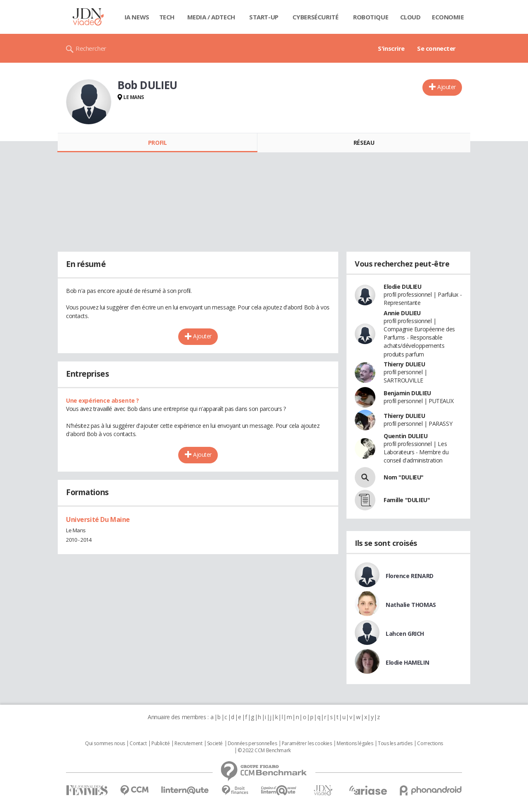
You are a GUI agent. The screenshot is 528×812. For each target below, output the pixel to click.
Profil (157, 143)
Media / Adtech (211, 17)
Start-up (264, 17)
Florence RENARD (410, 576)
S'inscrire (391, 48)
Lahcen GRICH (405, 634)
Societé (215, 744)
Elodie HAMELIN (407, 662)
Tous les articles (395, 744)
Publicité (160, 744)
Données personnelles (252, 744)
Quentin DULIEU (405, 436)
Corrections (430, 744)
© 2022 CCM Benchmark (264, 751)
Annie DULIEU (402, 313)
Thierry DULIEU (404, 364)
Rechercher (91, 48)
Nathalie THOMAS (411, 605)
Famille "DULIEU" (407, 500)
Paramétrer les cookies (307, 744)
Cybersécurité (316, 17)
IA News (137, 17)
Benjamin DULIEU (407, 393)
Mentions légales (355, 744)
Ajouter (447, 87)
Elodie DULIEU (403, 287)
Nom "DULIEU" (404, 477)
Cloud (410, 17)
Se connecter (436, 48)
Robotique (371, 17)
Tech (167, 17)
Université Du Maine (98, 519)
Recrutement (188, 744)
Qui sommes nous (105, 744)
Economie (448, 17)
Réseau (364, 143)
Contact (138, 744)
